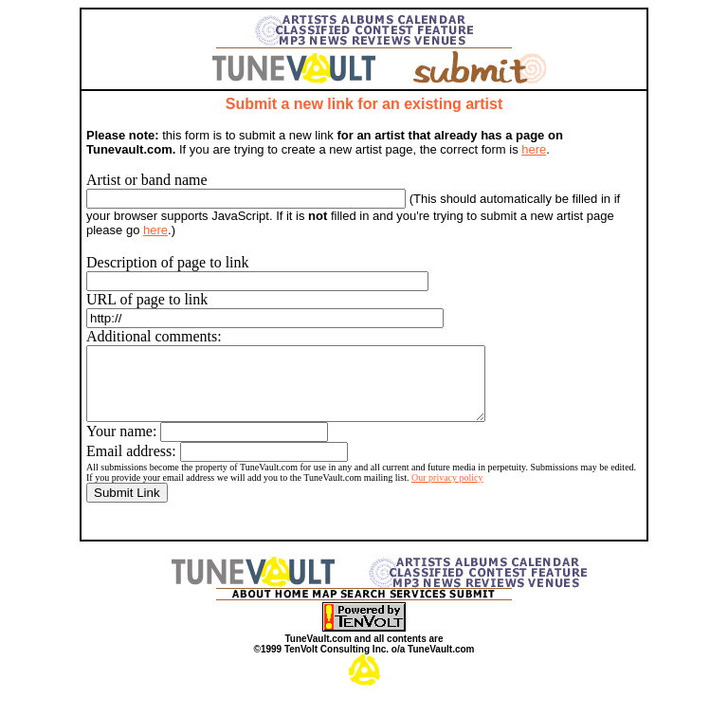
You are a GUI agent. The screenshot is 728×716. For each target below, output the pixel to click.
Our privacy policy (447, 492)
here (534, 149)
